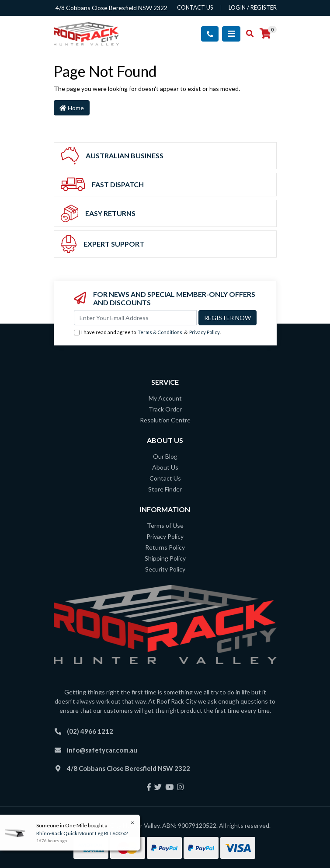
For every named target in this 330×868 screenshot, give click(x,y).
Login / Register (253, 7)
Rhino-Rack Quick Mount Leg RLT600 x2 (82, 833)
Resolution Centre (165, 420)
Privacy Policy (205, 332)
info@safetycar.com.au (102, 750)
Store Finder (165, 489)
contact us (195, 7)
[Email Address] (135, 318)
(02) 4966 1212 (90, 731)
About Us (165, 467)
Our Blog (165, 456)
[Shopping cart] (265, 34)
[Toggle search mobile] (247, 34)
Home (72, 108)
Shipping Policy (165, 558)
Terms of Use (165, 525)
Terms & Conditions (160, 332)
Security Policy (165, 569)
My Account (165, 398)
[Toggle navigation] (231, 34)
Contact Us (165, 478)
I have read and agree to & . (147, 333)
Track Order (165, 409)
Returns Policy (165, 547)
